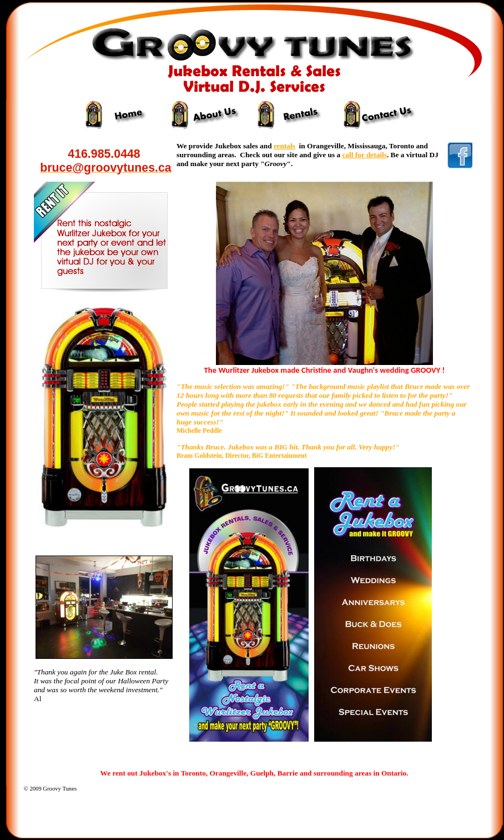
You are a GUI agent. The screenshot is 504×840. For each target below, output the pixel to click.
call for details (364, 155)
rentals (284, 146)
